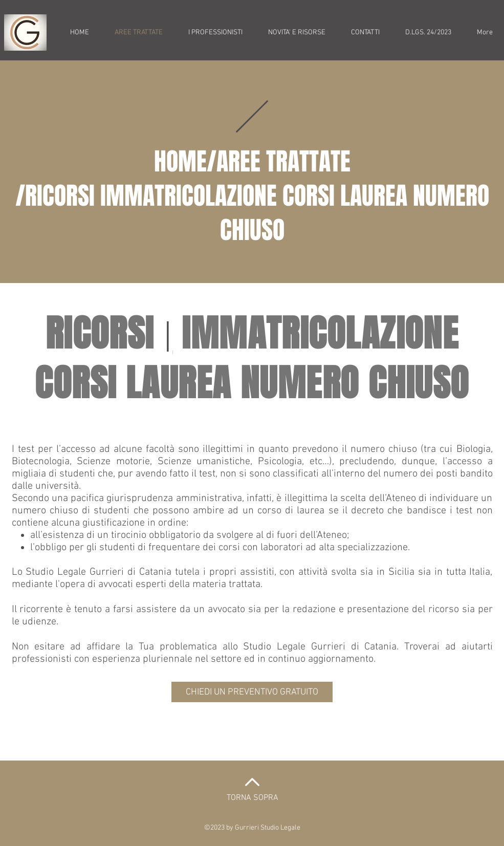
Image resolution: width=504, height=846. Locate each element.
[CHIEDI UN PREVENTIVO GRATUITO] (252, 692)
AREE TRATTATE (283, 161)
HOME (180, 161)
